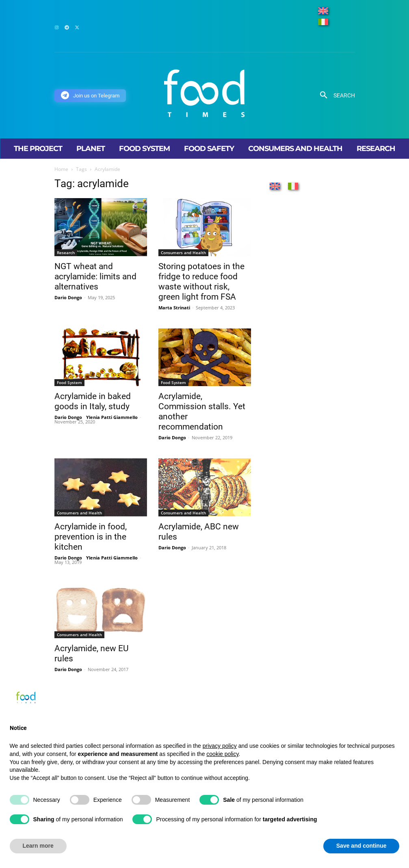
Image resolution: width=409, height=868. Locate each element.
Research (66, 253)
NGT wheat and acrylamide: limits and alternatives (95, 276)
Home (61, 169)
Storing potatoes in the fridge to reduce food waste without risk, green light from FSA (201, 282)
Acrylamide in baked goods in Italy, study (93, 401)
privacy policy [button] (220, 746)
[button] (334, 95)
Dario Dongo (68, 297)
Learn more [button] (38, 846)
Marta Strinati (174, 308)
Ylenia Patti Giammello (112, 417)
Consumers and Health (183, 253)
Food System (69, 382)
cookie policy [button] (222, 754)
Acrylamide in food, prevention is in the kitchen (91, 537)
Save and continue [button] (361, 846)
